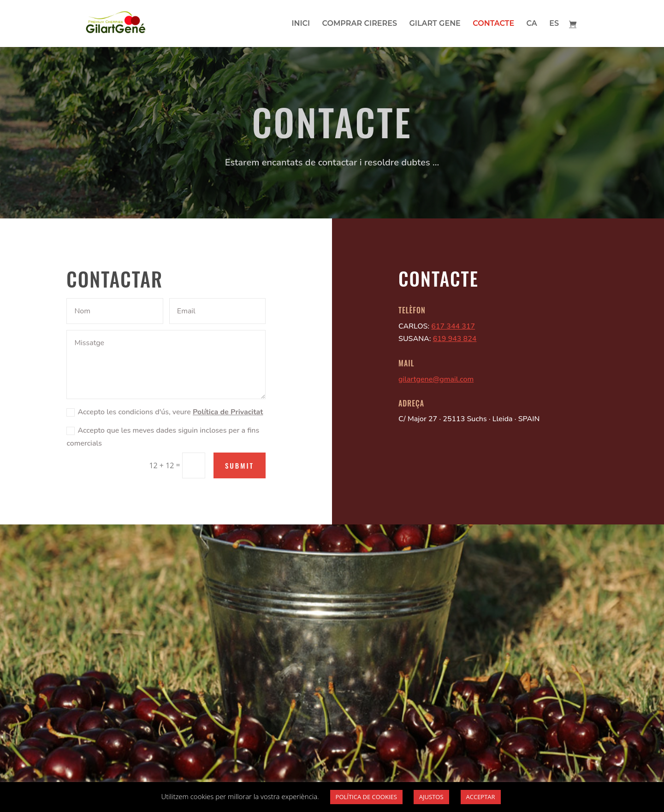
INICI (301, 24)
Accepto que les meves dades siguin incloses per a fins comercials (163, 437)
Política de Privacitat (228, 412)
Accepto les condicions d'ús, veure (165, 412)
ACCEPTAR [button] (481, 797)
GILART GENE (435, 24)
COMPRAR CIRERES (360, 24)
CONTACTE (493, 24)
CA (532, 24)
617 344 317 (453, 326)
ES (554, 24)
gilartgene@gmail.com (436, 379)
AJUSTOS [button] (431, 797)
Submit (240, 465)
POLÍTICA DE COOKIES (366, 797)
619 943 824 (455, 339)
